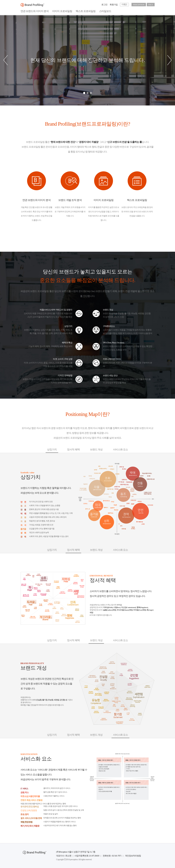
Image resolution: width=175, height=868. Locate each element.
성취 (25, 533)
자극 (25, 525)
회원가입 (114, 5)
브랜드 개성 (96, 450)
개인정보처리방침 (133, 856)
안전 (25, 502)
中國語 (124, 5)
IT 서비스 (32, 789)
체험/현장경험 (32, 822)
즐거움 (25, 529)
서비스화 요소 (121, 450)
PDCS (151, 5)
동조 (25, 506)
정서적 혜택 (73, 450)
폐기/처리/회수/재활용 (32, 826)
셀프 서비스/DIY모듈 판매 (32, 818)
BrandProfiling (32, 5)
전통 (25, 510)
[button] (3, 60)
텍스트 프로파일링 (86, 11)
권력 (25, 537)
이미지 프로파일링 (62, 11)
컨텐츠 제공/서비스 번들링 (32, 800)
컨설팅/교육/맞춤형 (32, 810)
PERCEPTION (139, 5)
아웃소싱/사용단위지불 (32, 796)
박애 (25, 514)
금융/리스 (32, 792)
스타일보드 (105, 11)
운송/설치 (32, 814)
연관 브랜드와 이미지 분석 (35, 11)
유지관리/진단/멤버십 (32, 807)
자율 (25, 521)
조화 (25, 517)
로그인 (104, 5)
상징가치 (52, 450)
